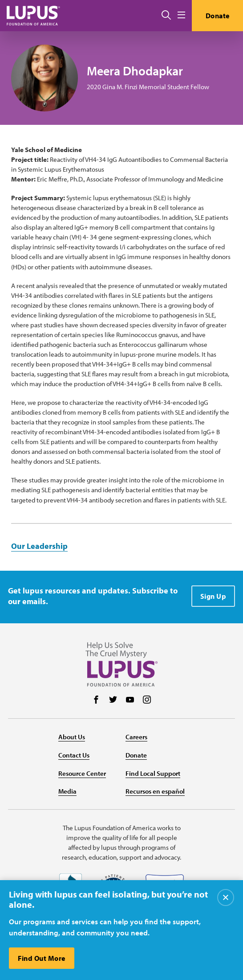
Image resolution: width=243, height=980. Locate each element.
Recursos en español (155, 791)
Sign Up (213, 596)
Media (67, 791)
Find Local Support (153, 773)
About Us (72, 737)
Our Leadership (39, 546)
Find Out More (42, 958)
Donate (218, 16)
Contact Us (74, 755)
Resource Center (82, 773)
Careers (136, 737)
